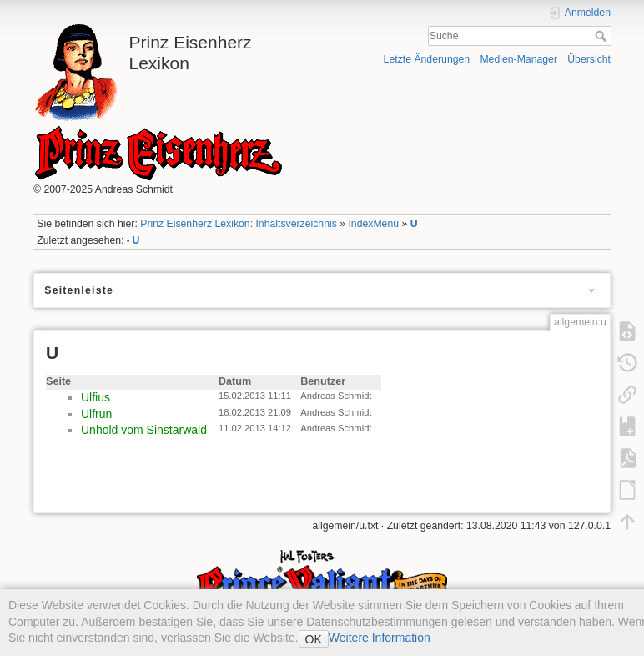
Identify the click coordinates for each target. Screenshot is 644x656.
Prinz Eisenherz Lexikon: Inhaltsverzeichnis (239, 224)
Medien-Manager (518, 59)
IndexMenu (373, 224)
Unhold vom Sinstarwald (144, 430)
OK (314, 639)
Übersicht (589, 59)
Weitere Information (380, 638)
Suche (603, 36)
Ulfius (96, 397)
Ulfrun (96, 414)
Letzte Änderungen (427, 59)
